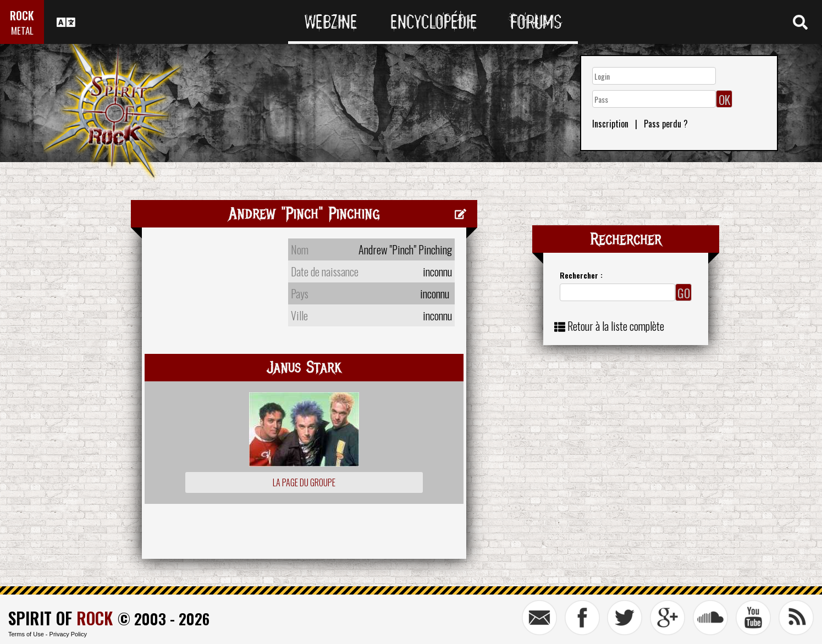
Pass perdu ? (666, 124)
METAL (22, 30)
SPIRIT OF (60, 618)
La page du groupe (304, 482)
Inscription (610, 124)
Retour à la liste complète (616, 326)
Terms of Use (26, 634)
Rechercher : (581, 275)
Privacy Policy (68, 634)
